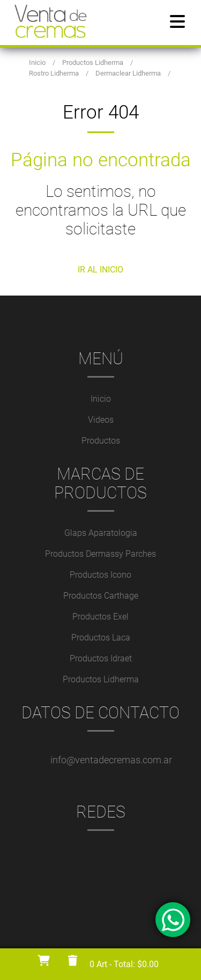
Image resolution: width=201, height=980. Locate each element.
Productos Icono (100, 575)
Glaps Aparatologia (101, 533)
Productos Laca (101, 638)
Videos (101, 420)
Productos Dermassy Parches (100, 554)
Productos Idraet (101, 658)
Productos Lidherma (101, 679)
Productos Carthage (101, 596)
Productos (101, 441)
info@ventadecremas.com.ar (111, 760)
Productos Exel (100, 617)
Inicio (101, 399)
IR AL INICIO (100, 270)
